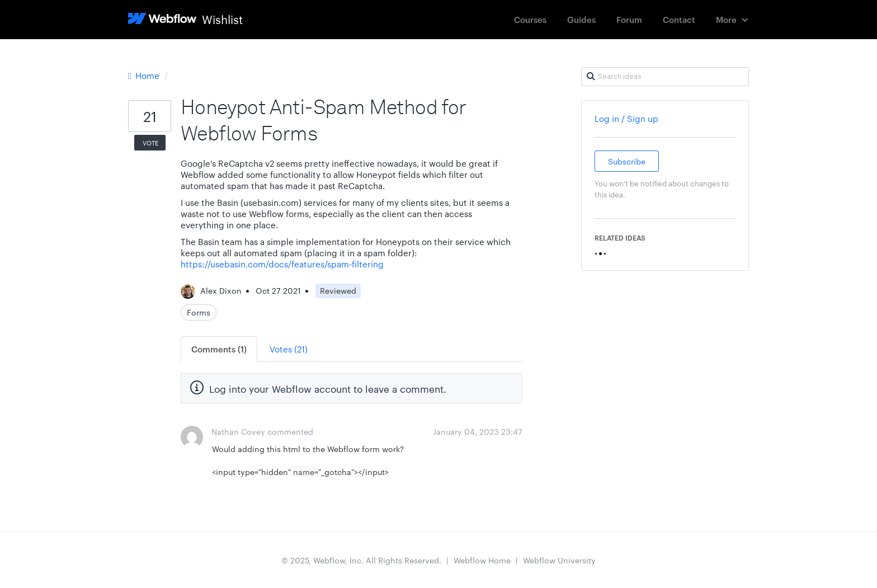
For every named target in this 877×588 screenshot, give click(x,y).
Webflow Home (482, 560)
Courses (530, 19)
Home (145, 75)
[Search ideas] (665, 77)
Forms (199, 312)
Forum (629, 19)
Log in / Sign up (626, 118)
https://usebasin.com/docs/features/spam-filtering (282, 264)
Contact (679, 19)
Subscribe (627, 161)
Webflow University (559, 560)
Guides (581, 19)
